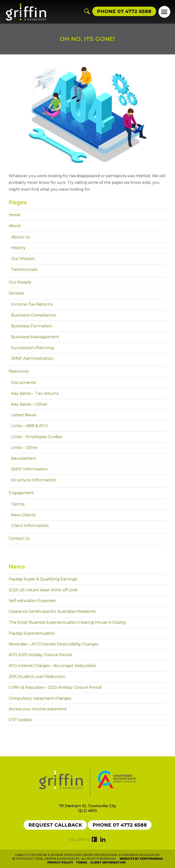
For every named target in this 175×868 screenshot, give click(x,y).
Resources (19, 371)
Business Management (35, 337)
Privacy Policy (60, 862)
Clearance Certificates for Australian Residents (52, 612)
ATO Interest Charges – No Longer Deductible (52, 666)
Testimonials (24, 269)
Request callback (55, 825)
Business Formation (32, 326)
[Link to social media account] (94, 841)
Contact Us (19, 538)
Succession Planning (33, 348)
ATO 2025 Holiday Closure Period (40, 655)
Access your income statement (38, 709)
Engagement (21, 493)
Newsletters (24, 458)
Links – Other (24, 447)
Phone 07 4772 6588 (120, 825)
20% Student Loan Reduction (37, 677)
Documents (24, 382)
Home (15, 215)
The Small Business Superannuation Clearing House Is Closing (67, 622)
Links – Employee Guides (37, 437)
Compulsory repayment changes (40, 698)
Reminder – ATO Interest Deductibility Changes (54, 644)
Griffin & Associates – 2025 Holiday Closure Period (55, 687)
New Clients (23, 515)
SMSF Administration (32, 358)
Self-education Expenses (32, 601)
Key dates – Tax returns (35, 393)
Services (16, 293)
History (18, 248)
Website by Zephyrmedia (141, 859)
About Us (21, 237)
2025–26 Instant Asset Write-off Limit (43, 590)
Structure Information (34, 480)
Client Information (30, 526)
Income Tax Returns (32, 304)
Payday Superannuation (32, 633)
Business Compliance (33, 315)
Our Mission (23, 259)
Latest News (24, 415)
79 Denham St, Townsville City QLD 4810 (87, 808)
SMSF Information (29, 469)
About (15, 226)
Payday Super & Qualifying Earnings (43, 579)
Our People (20, 282)
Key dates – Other (29, 404)
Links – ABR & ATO (29, 426)
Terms (18, 504)
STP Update (20, 720)
